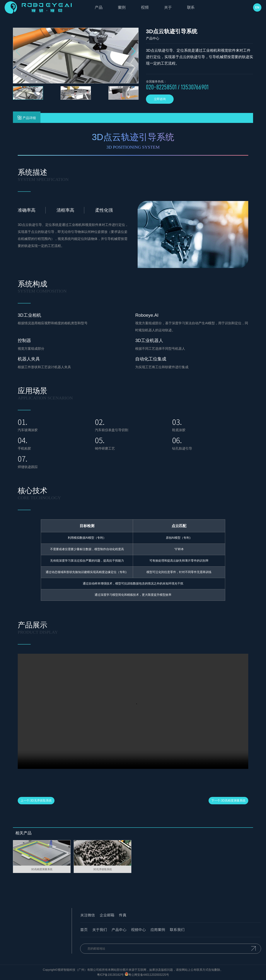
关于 (178, 8)
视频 (152, 8)
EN (257, 8)
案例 (127, 8)
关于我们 (100, 930)
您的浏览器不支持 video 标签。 (133, 711)
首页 (84, 930)
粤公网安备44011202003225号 (149, 975)
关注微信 (88, 915)
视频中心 (138, 930)
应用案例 (158, 930)
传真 (123, 915)
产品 (101, 8)
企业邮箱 (107, 915)
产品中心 (119, 930)
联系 (204, 8)
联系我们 (177, 930)
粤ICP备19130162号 (110, 975)
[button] (133, 51)
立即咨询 (160, 99)
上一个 (36, 801)
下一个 (228, 801)
